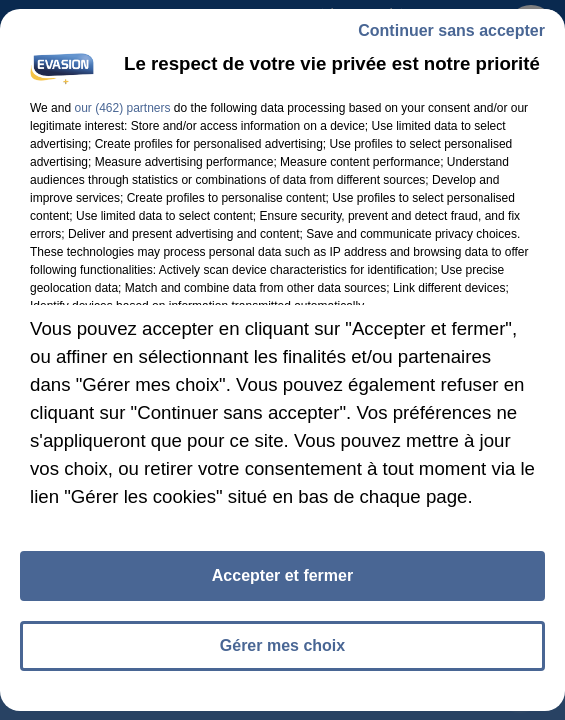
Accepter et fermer (282, 575)
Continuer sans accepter (451, 30)
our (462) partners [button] (122, 108)
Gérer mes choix (282, 645)
